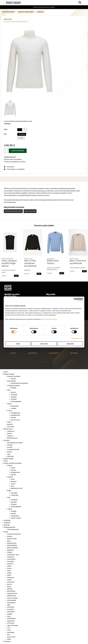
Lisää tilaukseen (18, 151)
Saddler (10, 614)
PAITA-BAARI (12, 600)
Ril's (9, 635)
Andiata (10, 536)
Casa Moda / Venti (13, 555)
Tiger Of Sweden (13, 625)
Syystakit (14, 397)
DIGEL (9, 566)
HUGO (9, 580)
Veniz (9, 630)
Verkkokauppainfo (9, 527)
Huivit (13, 479)
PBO (9, 605)
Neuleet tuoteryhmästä (30, 211)
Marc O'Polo (11, 637)
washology (11, 632)
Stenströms (11, 621)
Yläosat (10, 509)
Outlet (13, 353)
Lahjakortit (54, 353)
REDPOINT (11, 612)
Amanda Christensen (14, 534)
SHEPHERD (11, 619)
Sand (9, 616)
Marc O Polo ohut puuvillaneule (78, 262)
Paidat (9, 404)
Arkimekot (14, 493)
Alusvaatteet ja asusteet (15, 443)
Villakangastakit (16, 401)
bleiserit (13, 392)
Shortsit (13, 417)
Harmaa (21, 138)
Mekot (9, 491)
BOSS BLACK (12, 543)
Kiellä (18, 344)
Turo (9, 628)
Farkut (9, 422)
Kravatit (10, 447)
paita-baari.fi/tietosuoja (49, 319)
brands (6, 532)
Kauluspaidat (11, 381)
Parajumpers (11, 603)
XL (25, 130)
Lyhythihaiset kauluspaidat (19, 383)
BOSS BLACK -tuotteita (16, 211)
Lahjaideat (32, 353)
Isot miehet (11, 427)
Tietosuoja (7, 641)
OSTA (16, 276)
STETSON (11, 623)
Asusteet (6, 440)
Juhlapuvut (11, 431)
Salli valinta (44, 344)
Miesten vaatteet (8, 12)
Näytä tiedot (75, 338)
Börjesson (10, 550)
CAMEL (10, 552)
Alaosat (10, 465)
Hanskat (10, 445)
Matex (9, 587)
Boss (9, 541)
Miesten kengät (8, 459)
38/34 (9, 639)
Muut (12, 486)
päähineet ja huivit (17, 488)
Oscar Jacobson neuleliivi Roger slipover (9, 263)
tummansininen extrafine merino (8, 271)
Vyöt (9, 454)
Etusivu (6, 372)
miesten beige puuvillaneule (78, 268)
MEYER (10, 589)
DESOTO (10, 564)
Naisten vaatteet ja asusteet (13, 463)
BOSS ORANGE (13, 548)
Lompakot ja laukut (13, 449)
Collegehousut (15, 413)
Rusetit (9, 452)
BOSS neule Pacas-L (53, 262)
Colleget (13, 388)
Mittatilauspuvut (12, 438)
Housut (9, 411)
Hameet (13, 470)
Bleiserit (10, 424)
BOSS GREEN (12, 545)
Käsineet (14, 482)
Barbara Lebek (12, 539)
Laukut (13, 484)
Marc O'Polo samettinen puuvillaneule (30, 263)
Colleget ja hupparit (13, 385)
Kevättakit (14, 395)
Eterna (9, 568)
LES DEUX (11, 582)
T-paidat (13, 408)
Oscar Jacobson (13, 598)
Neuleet (40, 12)
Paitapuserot (15, 516)
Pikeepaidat (15, 406)
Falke (9, 571)
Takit (9, 390)
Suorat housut (15, 420)
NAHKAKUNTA (12, 593)
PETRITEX (11, 607)
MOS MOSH (11, 591)
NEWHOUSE (12, 596)
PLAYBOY (11, 609)
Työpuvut (10, 436)
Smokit (9, 433)
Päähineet (10, 456)
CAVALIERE (11, 559)
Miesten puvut (8, 429)
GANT (9, 575)
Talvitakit (14, 399)
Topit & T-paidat (16, 518)
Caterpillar (11, 557)
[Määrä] (6, 151)
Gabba (9, 573)
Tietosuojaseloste (13, 529)
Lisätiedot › (8, 124)
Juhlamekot (15, 495)
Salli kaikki (70, 344)
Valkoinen (22, 134)
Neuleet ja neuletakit (26, 12)
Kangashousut (15, 415)
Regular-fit (27, 270)
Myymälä (74, 353)
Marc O (10, 584)
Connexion (11, 561)
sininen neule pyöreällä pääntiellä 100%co (53, 269)
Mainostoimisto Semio (44, 362)
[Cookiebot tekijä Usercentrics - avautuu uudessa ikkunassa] (75, 299)
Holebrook (11, 578)
